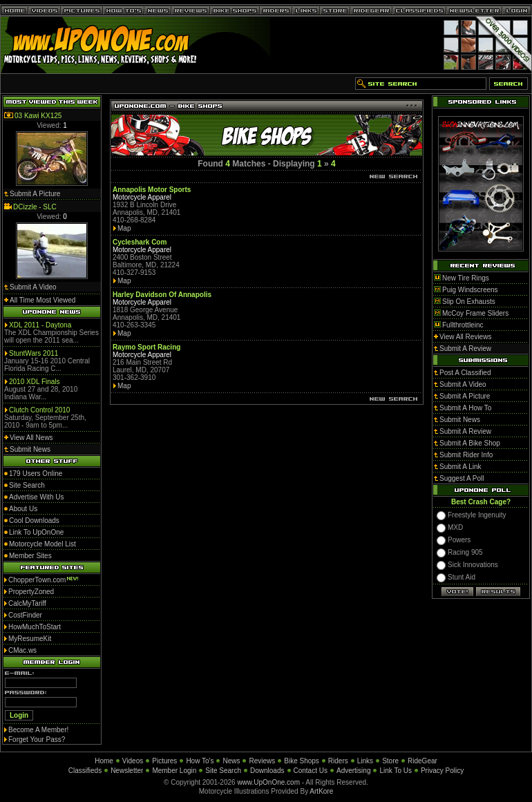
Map (124, 228)
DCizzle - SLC (35, 207)
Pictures (164, 761)
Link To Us (396, 771)
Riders (338, 761)
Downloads (267, 771)
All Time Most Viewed (42, 300)
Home (104, 761)
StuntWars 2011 (34, 353)
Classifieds (85, 771)
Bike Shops (302, 761)
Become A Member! (38, 730)
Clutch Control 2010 (39, 410)
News (231, 761)
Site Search (223, 771)
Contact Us (311, 771)
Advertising (353, 771)
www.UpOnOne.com (268, 782)
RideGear (422, 761)
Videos (133, 761)
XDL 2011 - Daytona (40, 325)
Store (390, 761)
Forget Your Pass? (37, 739)
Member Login (174, 771)
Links (365, 761)
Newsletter (127, 771)
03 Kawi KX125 (38, 116)
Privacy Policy (442, 771)
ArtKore (321, 791)
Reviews (262, 761)
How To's (200, 761)
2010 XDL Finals (35, 382)
